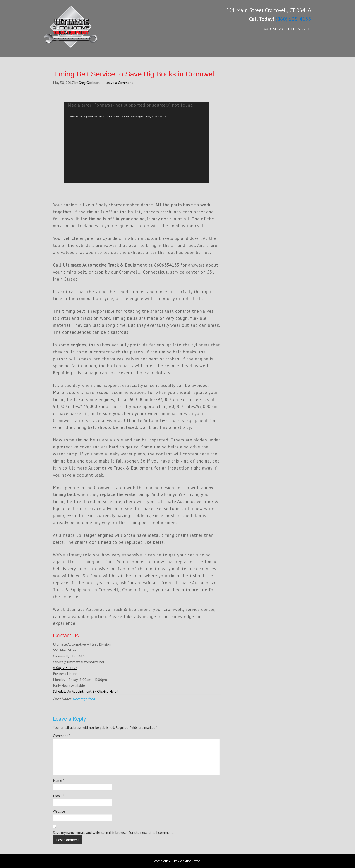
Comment (62, 736)
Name (59, 780)
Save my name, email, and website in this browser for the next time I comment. (113, 832)
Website (59, 811)
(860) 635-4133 (293, 19)
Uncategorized (84, 699)
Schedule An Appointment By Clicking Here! (85, 691)
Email (58, 796)
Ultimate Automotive (78, 32)
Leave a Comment (119, 83)
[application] (137, 142)
